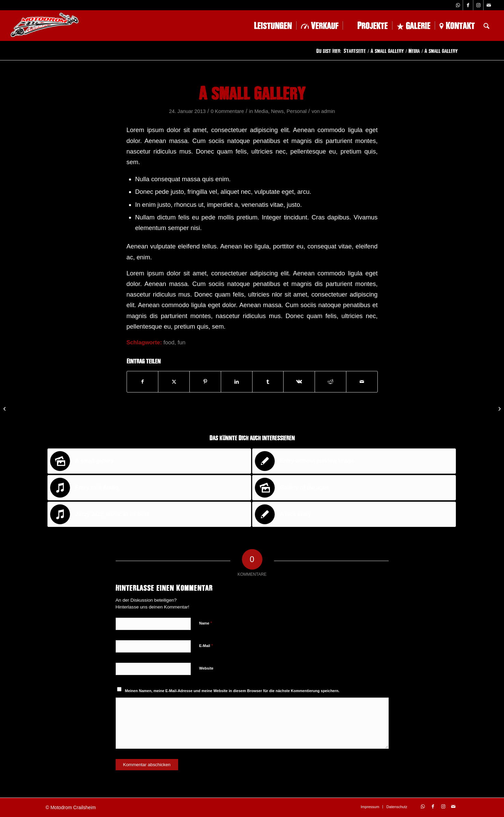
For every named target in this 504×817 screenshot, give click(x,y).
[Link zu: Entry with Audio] (149, 488)
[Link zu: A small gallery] (149, 461)
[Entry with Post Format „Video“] (499, 408)
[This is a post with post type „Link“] (5, 408)
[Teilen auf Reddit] (330, 382)
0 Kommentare (227, 111)
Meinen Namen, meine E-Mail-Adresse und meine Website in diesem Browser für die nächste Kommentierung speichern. (232, 691)
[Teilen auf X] (174, 382)
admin (328, 111)
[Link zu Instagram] (478, 5)
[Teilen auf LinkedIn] (237, 382)
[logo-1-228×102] (45, 26)
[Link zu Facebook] (468, 5)
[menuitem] (268, 26)
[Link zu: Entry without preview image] (354, 461)
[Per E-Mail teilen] (362, 382)
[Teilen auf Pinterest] (205, 382)
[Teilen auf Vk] (299, 382)
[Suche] (486, 26)
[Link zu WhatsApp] (458, 5)
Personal (297, 111)
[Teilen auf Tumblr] (268, 382)
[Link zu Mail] (489, 5)
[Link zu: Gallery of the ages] (354, 488)
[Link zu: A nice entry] (354, 514)
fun (181, 342)
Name (206, 623)
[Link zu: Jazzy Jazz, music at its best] (149, 514)
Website (206, 668)
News (277, 111)
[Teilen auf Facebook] (143, 382)
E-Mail (206, 646)
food (169, 342)
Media (261, 111)
